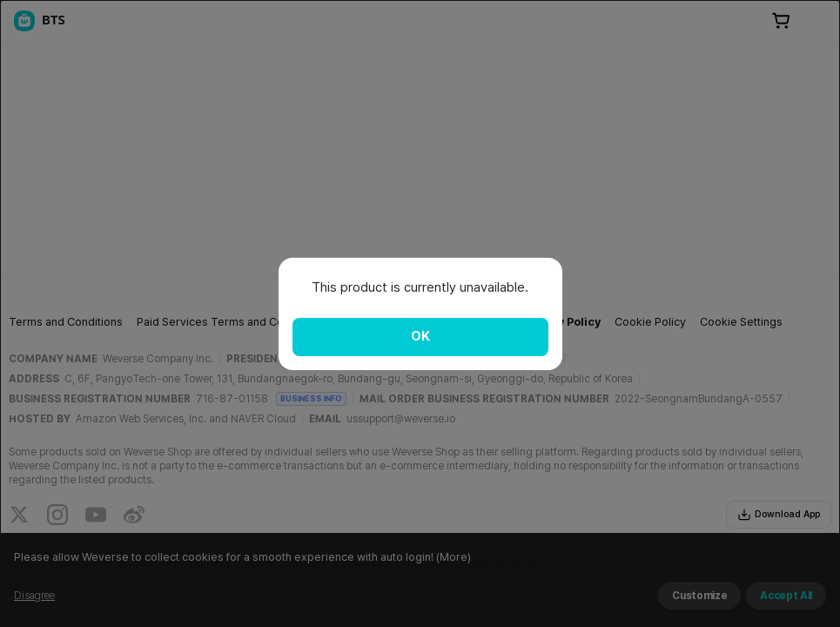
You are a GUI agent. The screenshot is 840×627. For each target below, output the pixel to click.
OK (420, 336)
